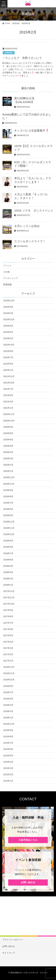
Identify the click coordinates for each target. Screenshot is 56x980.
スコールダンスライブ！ (30, 241)
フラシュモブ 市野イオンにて (22, 58)
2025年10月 (9, 301)
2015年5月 (8, 756)
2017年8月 (8, 616)
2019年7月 (8, 503)
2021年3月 (8, 402)
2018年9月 (8, 541)
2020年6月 (8, 440)
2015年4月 (8, 762)
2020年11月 (9, 414)
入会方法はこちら (28, 840)
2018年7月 (8, 553)
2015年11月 (9, 724)
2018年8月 (8, 547)
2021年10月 (9, 383)
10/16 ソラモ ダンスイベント (34, 211)
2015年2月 (8, 774)
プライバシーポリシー (13, 940)
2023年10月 (9, 319)
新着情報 (9, 53)
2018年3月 (8, 572)
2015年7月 (8, 743)
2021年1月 (8, 408)
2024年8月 (8, 307)
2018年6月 (8, 560)
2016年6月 (8, 699)
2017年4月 (8, 642)
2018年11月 (9, 528)
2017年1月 (8, 661)
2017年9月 (8, 610)
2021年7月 (8, 389)
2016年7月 (8, 692)
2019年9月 (8, 490)
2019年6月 (8, 509)
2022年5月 (8, 364)
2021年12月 (9, 376)
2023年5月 (8, 332)
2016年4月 (8, 705)
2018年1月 (8, 585)
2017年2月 (8, 654)
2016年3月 (8, 711)
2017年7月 (8, 623)
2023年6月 (8, 326)
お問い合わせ (28, 882)
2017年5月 (8, 635)
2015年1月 (8, 781)
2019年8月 (8, 496)
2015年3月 (8, 768)
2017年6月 (8, 629)
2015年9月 (8, 730)
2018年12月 (9, 522)
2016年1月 (8, 718)
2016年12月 (9, 667)
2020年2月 (8, 465)
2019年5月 (8, 515)
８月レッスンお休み (27, 226)
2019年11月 (9, 484)
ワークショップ (11, 278)
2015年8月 (8, 737)
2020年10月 (9, 421)
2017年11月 (9, 597)
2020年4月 (8, 452)
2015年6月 (8, 749)
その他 (6, 272)
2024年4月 (8, 313)
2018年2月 (8, 579)
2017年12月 (9, 591)
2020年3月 (8, 458)
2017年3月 (8, 648)
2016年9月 (8, 686)
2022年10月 (9, 345)
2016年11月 (9, 673)
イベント (7, 266)
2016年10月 (9, 680)
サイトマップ (9, 953)
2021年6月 (8, 395)
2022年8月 (8, 351)
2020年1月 (8, 471)
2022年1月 (8, 370)
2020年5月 (8, 446)
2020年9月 (8, 427)
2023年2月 (8, 338)
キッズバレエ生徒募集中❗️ (32, 131)
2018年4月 (8, 566)
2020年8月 (8, 433)
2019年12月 (9, 477)
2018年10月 (9, 534)
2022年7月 (8, 357)
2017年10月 (9, 604)
